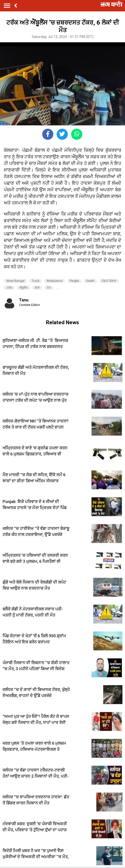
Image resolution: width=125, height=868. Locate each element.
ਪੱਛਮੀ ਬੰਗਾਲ (109, 281)
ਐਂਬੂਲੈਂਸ (24, 288)
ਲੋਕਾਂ (37, 288)
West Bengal (15, 281)
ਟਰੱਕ (9, 288)
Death (90, 281)
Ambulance (54, 281)
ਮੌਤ (49, 288)
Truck (35, 281)
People (74, 281)
